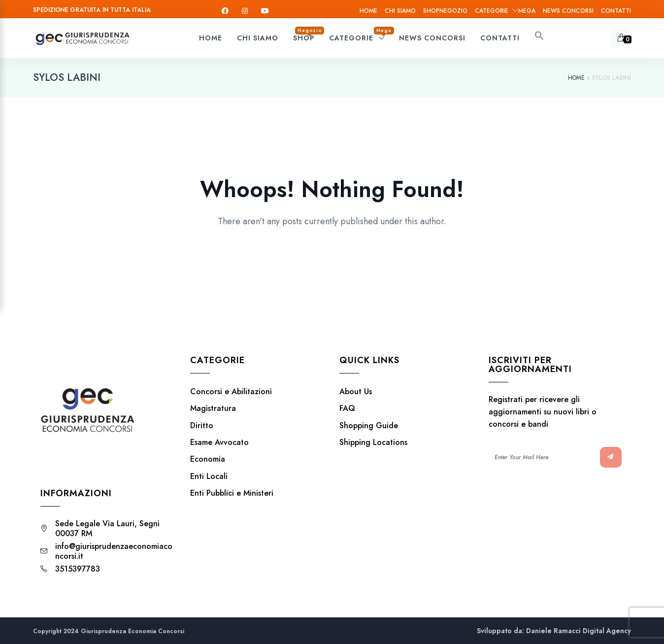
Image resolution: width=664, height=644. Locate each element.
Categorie (505, 11)
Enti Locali (209, 476)
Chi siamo (400, 11)
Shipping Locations (373, 442)
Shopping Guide (369, 426)
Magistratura (213, 408)
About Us (356, 392)
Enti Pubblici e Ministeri (232, 493)
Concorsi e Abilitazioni (231, 392)
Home (368, 11)
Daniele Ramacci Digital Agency (579, 631)
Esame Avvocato (219, 442)
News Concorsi (568, 11)
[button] (539, 38)
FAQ (347, 408)
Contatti (616, 11)
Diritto (202, 426)
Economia (208, 459)
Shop (445, 11)
